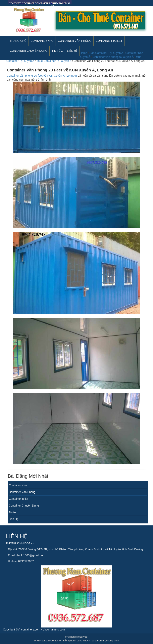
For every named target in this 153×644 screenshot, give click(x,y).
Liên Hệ (14, 519)
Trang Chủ (18, 41)
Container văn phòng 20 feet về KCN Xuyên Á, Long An (42, 76)
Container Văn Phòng (75, 41)
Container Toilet (109, 41)
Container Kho (42, 41)
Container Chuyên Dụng (24, 506)
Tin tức (13, 512)
